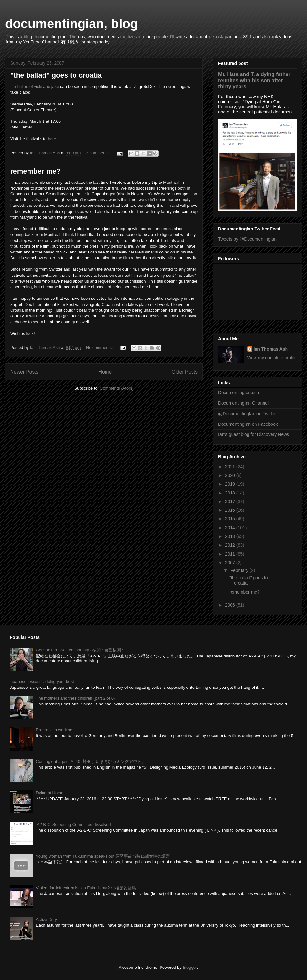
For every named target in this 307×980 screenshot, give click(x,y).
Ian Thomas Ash (271, 349)
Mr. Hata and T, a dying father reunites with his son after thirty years (254, 80)
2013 (231, 536)
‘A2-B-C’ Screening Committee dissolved (73, 824)
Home (105, 372)
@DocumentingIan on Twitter (247, 414)
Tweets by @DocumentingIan (247, 239)
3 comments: (98, 153)
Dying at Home (50, 793)
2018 (231, 493)
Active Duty (46, 919)
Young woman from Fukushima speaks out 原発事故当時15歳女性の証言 (103, 856)
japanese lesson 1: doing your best (42, 682)
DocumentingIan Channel (243, 403)
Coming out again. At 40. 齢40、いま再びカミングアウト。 (91, 762)
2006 (231, 605)
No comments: (100, 348)
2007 (231, 563)
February (240, 570)
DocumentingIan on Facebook (248, 424)
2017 (231, 502)
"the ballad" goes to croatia (56, 75)
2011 (231, 554)
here (52, 139)
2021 (231, 467)
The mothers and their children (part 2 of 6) (75, 698)
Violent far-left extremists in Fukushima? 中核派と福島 (86, 888)
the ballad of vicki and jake (35, 86)
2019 (231, 484)
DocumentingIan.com (239, 393)
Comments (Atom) (117, 388)
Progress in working (54, 730)
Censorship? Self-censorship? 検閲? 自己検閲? (79, 650)
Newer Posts (24, 372)
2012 (231, 545)
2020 (231, 475)
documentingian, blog (72, 24)
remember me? (35, 171)
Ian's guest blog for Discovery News (254, 434)
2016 (231, 510)
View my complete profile (272, 358)
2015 (231, 519)
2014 (231, 528)
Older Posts (185, 372)
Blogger (190, 967)
